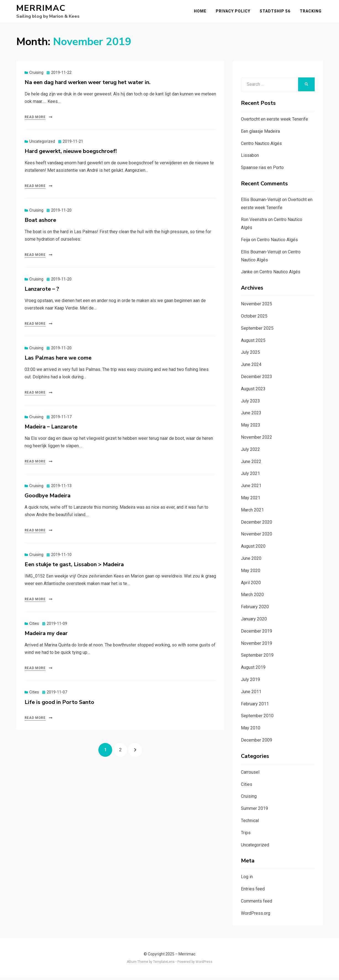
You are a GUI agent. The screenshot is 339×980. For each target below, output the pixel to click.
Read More (35, 120)
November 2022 (257, 440)
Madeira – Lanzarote (51, 429)
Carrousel (250, 775)
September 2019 (257, 658)
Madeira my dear (46, 636)
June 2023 (251, 416)
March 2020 (252, 597)
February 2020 (255, 609)
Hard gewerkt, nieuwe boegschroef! (71, 154)
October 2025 (254, 319)
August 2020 (253, 549)
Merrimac (41, 10)
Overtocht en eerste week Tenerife (274, 122)
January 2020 (254, 621)
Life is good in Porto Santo (59, 705)
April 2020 (251, 585)
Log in (247, 879)
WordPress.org (256, 916)
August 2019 (253, 670)
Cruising (36, 75)
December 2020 (257, 525)
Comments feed (257, 904)
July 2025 (250, 355)
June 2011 (251, 694)
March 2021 (252, 512)
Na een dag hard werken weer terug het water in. (88, 85)
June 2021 (251, 488)
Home (202, 12)
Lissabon (250, 158)
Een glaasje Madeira (260, 134)
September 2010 (257, 718)
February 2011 (255, 706)
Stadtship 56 (276, 12)
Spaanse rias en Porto (262, 170)
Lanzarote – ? (42, 291)
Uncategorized (42, 144)
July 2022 (250, 452)
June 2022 (251, 464)
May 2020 (251, 573)
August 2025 (253, 343)
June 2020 (251, 561)
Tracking (312, 12)
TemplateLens (164, 964)
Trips (246, 835)
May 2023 (251, 428)
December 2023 (257, 379)
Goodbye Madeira (48, 498)
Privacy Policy (234, 12)
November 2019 (257, 646)
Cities (34, 626)
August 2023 (253, 391)
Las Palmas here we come (58, 360)
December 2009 (257, 743)
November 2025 (257, 307)
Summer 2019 (254, 811)
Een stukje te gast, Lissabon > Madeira (74, 567)
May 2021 (251, 500)
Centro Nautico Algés (261, 146)
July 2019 (250, 682)
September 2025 (257, 331)
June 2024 (251, 367)
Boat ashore (40, 223)
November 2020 (257, 537)
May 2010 (251, 730)
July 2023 (250, 403)
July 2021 (250, 476)
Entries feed (253, 891)
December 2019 (257, 634)
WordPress (204, 964)
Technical (250, 823)
